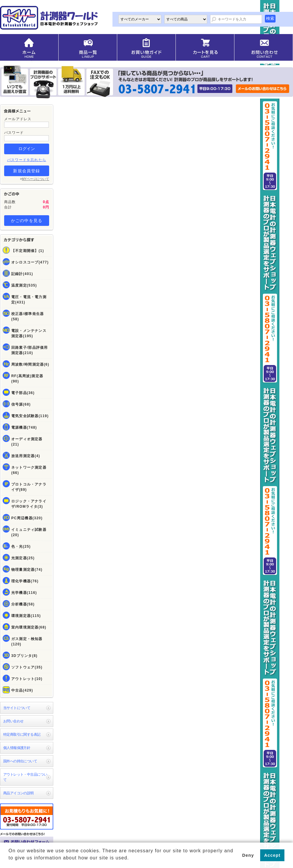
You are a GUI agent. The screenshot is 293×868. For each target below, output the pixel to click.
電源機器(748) (24, 427)
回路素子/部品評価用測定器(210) (29, 350)
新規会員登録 (26, 171)
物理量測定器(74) (27, 570)
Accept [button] (272, 855)
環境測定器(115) (26, 616)
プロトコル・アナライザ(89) (29, 487)
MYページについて (36, 179)
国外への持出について (20, 761)
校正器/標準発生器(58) (28, 316)
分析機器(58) (23, 604)
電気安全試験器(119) (30, 416)
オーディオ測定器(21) (27, 442)
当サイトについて (17, 708)
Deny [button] (248, 855)
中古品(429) (22, 690)
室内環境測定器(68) (29, 627)
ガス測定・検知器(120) (27, 642)
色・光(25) (21, 546)
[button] (9, 862)
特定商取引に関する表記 (22, 734)
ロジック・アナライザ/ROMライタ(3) (29, 504)
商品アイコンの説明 (18, 793)
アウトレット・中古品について (25, 777)
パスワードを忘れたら (27, 160)
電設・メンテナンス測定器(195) (29, 333)
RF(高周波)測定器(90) (27, 379)
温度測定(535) (24, 285)
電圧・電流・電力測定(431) (29, 300)
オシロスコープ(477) (30, 262)
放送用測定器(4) (26, 456)
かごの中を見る (27, 221)
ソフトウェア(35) (27, 667)
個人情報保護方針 (17, 748)
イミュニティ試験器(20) (29, 532)
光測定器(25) (23, 558)
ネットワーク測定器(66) (29, 470)
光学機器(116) (24, 593)
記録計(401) (22, 274)
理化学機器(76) (25, 581)
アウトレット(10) (27, 679)
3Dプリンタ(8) (24, 656)
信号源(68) (21, 404)
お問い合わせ (13, 721)
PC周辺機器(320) (27, 518)
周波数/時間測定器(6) (30, 364)
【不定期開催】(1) (28, 251)
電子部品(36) (23, 393)
